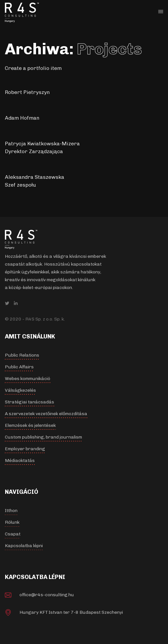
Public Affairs (19, 367)
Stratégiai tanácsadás (30, 402)
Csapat (13, 534)
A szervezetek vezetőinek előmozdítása (46, 414)
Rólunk (12, 522)
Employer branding (25, 449)
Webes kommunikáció (28, 379)
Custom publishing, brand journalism (43, 437)
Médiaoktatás (20, 460)
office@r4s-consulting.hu (47, 595)
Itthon (11, 511)
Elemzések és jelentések (30, 425)
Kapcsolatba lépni (24, 546)
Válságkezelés (20, 390)
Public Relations (22, 355)
